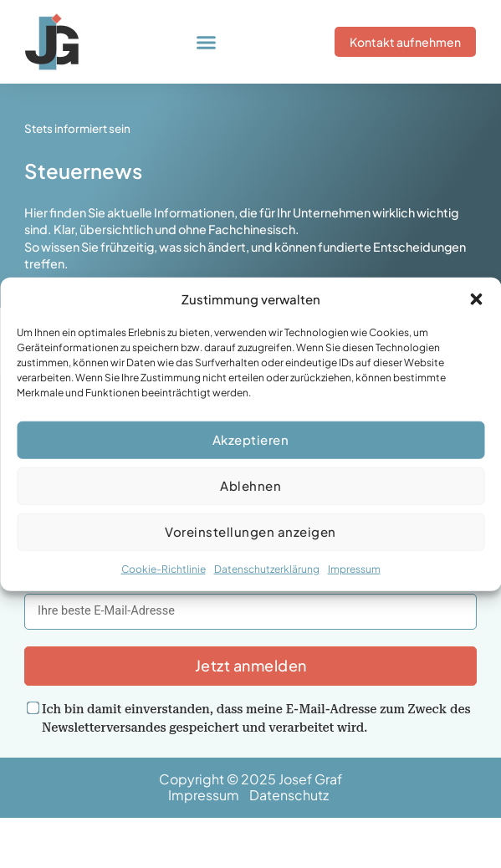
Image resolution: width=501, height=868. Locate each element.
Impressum (354, 569)
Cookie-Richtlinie (164, 569)
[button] (476, 299)
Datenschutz (291, 795)
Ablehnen (250, 485)
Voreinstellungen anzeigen (250, 531)
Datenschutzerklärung (267, 569)
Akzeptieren (251, 439)
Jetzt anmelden (251, 665)
